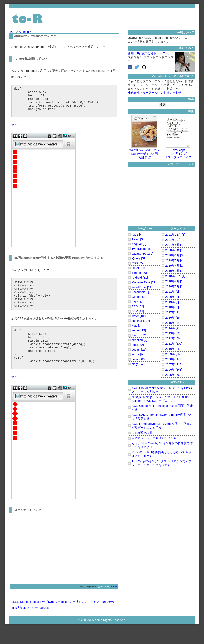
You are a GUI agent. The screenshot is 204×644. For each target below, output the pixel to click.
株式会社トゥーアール (156, 53)
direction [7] (139, 340)
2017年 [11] (173, 312)
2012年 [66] (173, 338)
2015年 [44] (173, 323)
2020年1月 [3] (174, 255)
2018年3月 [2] (174, 286)
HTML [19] (139, 268)
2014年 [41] (173, 328)
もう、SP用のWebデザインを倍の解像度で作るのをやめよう (162, 445)
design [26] (139, 349)
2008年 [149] (174, 359)
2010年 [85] (173, 349)
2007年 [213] (174, 364)
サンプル (17, 130)
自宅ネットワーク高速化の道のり (154, 438)
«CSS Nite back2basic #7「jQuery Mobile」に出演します (50, 618)
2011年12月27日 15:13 (86, 603)
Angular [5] (139, 244)
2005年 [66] (173, 375)
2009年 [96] (173, 354)
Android (24, 32)
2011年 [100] (174, 343)
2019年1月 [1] (174, 271)
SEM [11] (138, 311)
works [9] (138, 354)
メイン (95, 618)
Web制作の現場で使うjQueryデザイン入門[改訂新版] (145, 152)
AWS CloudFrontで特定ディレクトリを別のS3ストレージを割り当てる (163, 390)
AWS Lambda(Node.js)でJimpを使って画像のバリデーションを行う (162, 426)
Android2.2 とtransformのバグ (35, 36)
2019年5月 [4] (174, 260)
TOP (13, 32)
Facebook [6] (140, 292)
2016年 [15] (173, 318)
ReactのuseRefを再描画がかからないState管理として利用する (162, 454)
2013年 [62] (173, 333)
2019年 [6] (172, 302)
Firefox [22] (139, 335)
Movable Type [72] (144, 282)
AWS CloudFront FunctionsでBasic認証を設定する (162, 408)
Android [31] (140, 278)
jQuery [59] (139, 258)
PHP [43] (138, 302)
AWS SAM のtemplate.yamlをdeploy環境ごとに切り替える (162, 417)
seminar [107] (141, 321)
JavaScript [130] (142, 254)
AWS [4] (137, 234)
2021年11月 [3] (175, 234)
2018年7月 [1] (174, 281)
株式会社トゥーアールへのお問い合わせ (155, 93)
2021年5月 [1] (174, 245)
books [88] (139, 359)
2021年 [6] (172, 292)
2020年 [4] (172, 297)
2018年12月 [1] (175, 276)
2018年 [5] (172, 307)
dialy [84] (138, 364)
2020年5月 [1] (174, 250)
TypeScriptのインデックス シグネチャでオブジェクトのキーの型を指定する (162, 463)
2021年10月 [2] (175, 240)
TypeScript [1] (141, 249)
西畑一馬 (134, 53)
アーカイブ (178, 228)
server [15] (139, 330)
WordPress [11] (142, 287)
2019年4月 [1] (174, 266)
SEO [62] (138, 306)
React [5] (138, 239)
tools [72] (138, 345)
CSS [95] (138, 263)
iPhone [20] (139, 273)
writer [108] (139, 316)
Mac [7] (137, 325)
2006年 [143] (174, 369)
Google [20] (139, 297)
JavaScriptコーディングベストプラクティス (178, 152)
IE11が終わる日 (142, 433)
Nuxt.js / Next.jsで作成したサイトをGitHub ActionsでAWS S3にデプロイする (160, 399)
